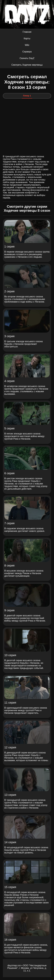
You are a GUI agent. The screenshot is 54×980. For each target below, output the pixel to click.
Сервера (27, 52)
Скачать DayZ (27, 58)
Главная (27, 32)
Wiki (27, 45)
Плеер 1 (27, 96)
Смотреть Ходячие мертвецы (27, 65)
